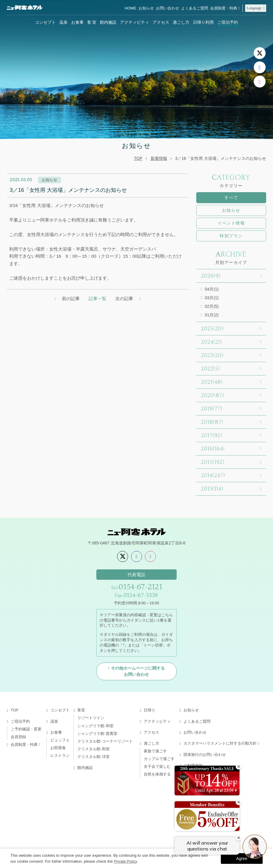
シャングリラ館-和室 (95, 726)
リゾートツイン (91, 718)
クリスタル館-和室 (93, 749)
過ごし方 (181, 22)
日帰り (150, 710)
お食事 (77, 22)
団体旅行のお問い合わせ (205, 755)
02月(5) (212, 306)
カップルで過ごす (159, 759)
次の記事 (124, 298)
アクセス (161, 22)
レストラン (60, 755)
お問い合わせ (167, 8)
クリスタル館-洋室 (93, 757)
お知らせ (146, 8)
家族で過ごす (155, 751)
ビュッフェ (60, 740)
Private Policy (125, 861)
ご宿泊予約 (228, 22)
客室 (81, 710)
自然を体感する (157, 774)
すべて (231, 198)
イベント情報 (231, 223)
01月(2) (212, 315)
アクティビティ (135, 22)
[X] (260, 53)
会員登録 (18, 737)
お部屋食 (58, 748)
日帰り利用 (203, 22)
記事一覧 (98, 298)
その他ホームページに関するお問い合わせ (138, 671)
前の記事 (71, 298)
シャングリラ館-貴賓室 (97, 734)
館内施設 (108, 22)
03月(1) (212, 298)
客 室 (92, 22)
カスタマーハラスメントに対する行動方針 (220, 743)
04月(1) (212, 289)
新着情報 (159, 158)
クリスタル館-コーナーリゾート (105, 741)
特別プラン (231, 236)
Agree (242, 859)
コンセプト (45, 22)
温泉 (63, 22)
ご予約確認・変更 (26, 729)
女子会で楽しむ (157, 766)
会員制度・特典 (224, 8)
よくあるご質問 (195, 8)
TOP (138, 158)
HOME (131, 8)
